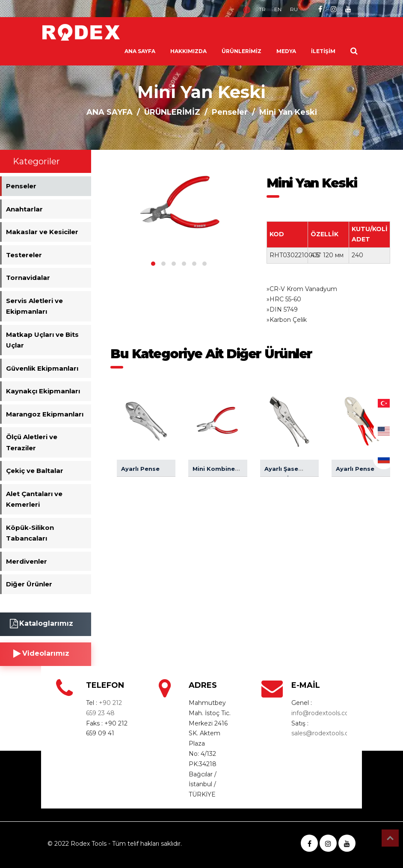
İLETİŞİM (323, 51)
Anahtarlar (24, 209)
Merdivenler (27, 561)
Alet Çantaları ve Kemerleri (34, 499)
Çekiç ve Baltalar (35, 471)
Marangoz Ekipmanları (45, 414)
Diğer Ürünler (29, 584)
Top (390, 838)
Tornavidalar (28, 278)
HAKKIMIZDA (188, 51)
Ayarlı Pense (140, 469)
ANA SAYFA (140, 51)
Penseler (230, 112)
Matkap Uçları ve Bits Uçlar (42, 340)
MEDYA (286, 51)
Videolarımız (41, 654)
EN (278, 9)
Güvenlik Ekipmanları (42, 368)
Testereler (24, 255)
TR (262, 9)
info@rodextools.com (323, 713)
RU (294, 9)
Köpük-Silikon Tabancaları (30, 533)
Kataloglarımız (41, 624)
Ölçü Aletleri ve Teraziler (32, 442)
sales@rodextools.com (325, 733)
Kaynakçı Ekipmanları (43, 391)
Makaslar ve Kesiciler (42, 232)
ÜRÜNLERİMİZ (242, 51)
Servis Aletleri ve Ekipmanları (34, 306)
